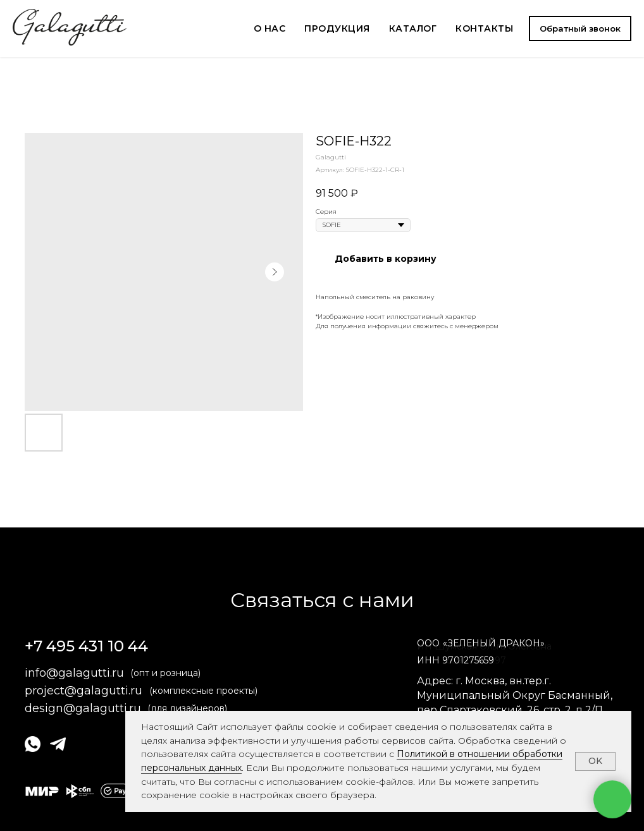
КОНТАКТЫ (484, 28)
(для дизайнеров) (187, 708)
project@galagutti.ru (84, 691)
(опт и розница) (165, 673)
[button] (580, 28)
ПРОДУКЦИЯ (337, 28)
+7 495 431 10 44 (86, 646)
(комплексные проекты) (203, 691)
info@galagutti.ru (74, 673)
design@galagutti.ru (83, 708)
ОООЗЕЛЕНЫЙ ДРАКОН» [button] (481, 643)
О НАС (270, 28)
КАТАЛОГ (413, 28)
